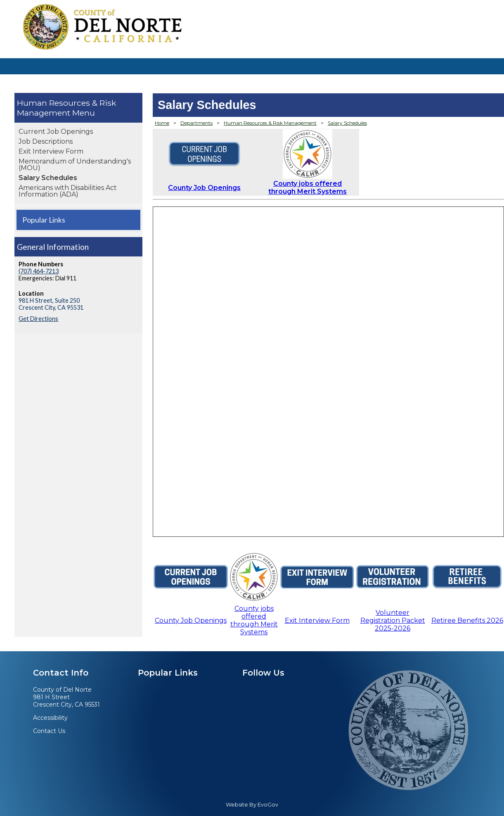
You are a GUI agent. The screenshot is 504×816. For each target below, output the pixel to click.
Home (162, 123)
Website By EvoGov (252, 805)
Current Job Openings (56, 132)
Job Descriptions (46, 141)
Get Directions (38, 319)
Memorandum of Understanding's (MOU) (75, 165)
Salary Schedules (48, 178)
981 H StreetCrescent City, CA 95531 (66, 701)
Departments (196, 123)
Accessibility (50, 718)
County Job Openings (204, 188)
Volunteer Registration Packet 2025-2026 (393, 620)
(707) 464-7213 (39, 271)
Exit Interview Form (51, 151)
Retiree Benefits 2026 (467, 620)
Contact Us (49, 731)
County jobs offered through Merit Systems (308, 187)
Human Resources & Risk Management (66, 108)
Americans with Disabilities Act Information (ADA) (68, 191)
